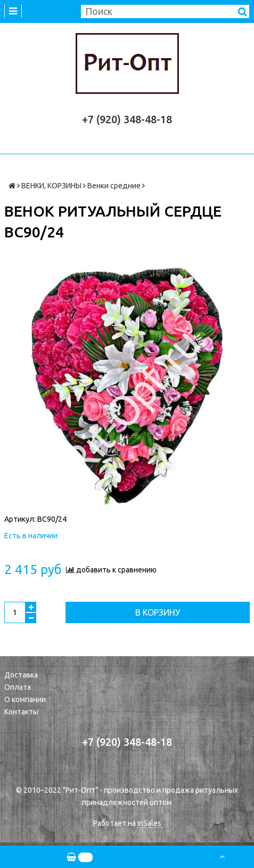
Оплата (18, 687)
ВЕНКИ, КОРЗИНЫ (51, 186)
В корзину (158, 612)
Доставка (21, 675)
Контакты (21, 712)
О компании (25, 699)
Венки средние (114, 186)
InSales (149, 823)
